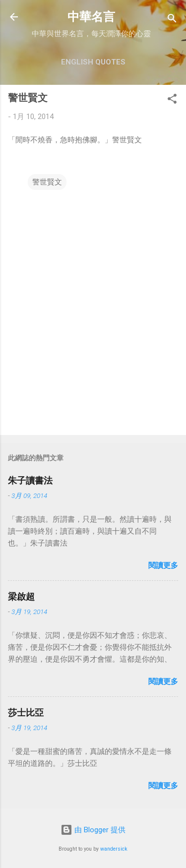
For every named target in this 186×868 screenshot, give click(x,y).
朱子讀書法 (30, 480)
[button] (172, 100)
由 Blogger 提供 (93, 830)
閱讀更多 (163, 565)
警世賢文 (47, 182)
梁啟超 (21, 596)
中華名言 (91, 17)
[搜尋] (172, 20)
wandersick (114, 849)
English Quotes (93, 62)
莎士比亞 (26, 713)
